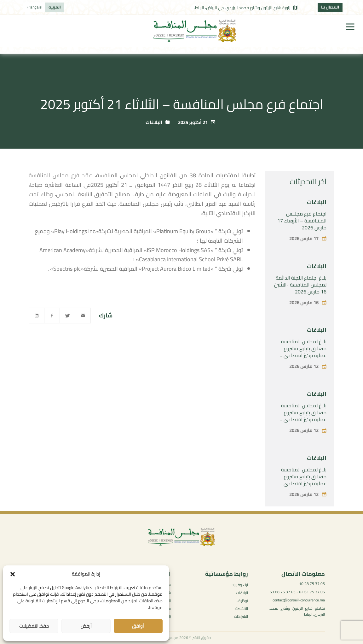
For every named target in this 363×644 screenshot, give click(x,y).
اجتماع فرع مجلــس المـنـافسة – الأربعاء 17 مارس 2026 (302, 221)
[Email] (83, 316)
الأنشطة (242, 609)
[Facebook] (52, 316)
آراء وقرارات (239, 585)
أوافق (138, 626)
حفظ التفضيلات (34, 626)
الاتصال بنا (330, 7)
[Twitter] (67, 316)
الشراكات (241, 616)
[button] (13, 574)
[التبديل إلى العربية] (55, 7)
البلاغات (154, 122)
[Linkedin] (37, 316)
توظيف (242, 601)
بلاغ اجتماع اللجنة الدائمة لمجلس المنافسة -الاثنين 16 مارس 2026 (300, 285)
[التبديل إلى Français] (34, 7)
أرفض (86, 626)
